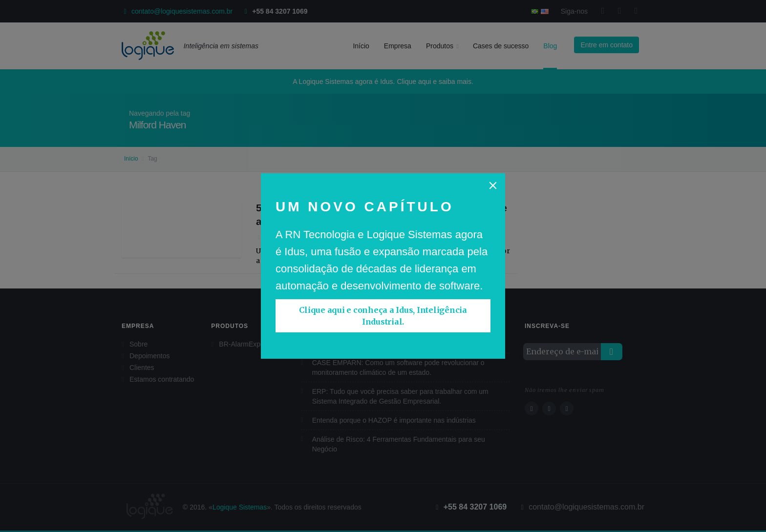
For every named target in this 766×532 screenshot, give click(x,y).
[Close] (493, 185)
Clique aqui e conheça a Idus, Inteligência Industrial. (383, 316)
